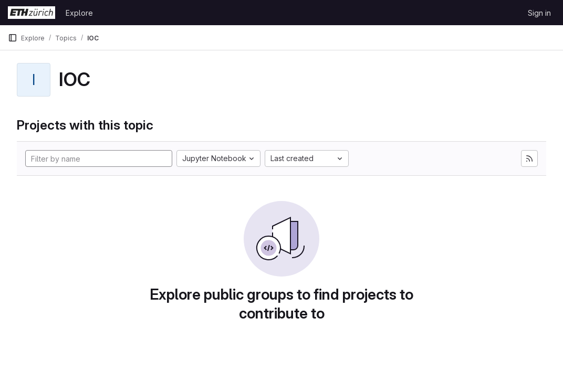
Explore (79, 13)
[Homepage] (32, 13)
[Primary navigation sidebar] (13, 38)
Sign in (539, 13)
